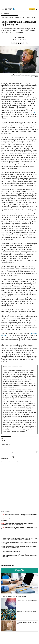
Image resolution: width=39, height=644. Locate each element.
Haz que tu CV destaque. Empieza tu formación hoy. (27, 623)
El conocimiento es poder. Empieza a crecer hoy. (14, 596)
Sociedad (5, 14)
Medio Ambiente (18, 18)
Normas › (36, 445)
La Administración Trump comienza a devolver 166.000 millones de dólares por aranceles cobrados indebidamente (19, 551)
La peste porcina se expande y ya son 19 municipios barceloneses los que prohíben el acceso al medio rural (19, 528)
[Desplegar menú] (3, 9)
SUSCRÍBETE (32, 9)
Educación (11, 18)
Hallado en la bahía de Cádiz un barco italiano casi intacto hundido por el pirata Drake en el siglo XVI (17, 524)
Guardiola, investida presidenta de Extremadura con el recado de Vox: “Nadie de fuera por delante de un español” (19, 515)
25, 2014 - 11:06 (21, 40)
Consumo (33, 18)
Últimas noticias (6, 512)
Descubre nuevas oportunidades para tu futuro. (27, 611)
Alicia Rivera (19, 38)
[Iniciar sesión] (36, 9)
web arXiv (33, 112)
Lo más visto (5, 535)
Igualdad (24, 18)
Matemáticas (31, 452)
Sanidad (29, 18)
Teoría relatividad (23, 452)
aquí (22, 462)
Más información (5, 459)
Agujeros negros (15, 452)
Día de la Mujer (5, 18)
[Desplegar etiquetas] (37, 452)
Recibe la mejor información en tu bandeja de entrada (15, 438)
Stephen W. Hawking (6, 452)
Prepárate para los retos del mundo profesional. (27, 600)
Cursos (19, 570)
